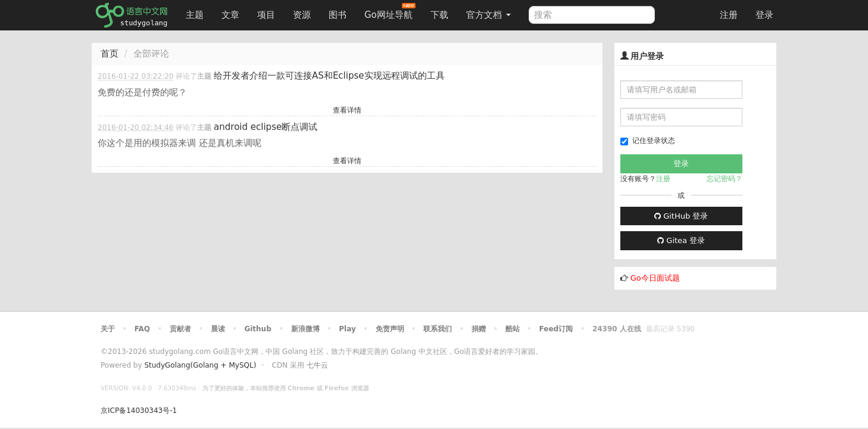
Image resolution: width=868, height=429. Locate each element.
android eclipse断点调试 (266, 127)
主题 (195, 15)
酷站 (513, 329)
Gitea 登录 (681, 240)
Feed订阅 (556, 329)
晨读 (218, 329)
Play (347, 329)
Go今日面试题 (655, 278)
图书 (338, 15)
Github (257, 329)
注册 (729, 15)
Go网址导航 (390, 12)
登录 (764, 15)
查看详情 (347, 110)
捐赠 (479, 329)
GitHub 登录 (681, 216)
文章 (230, 15)
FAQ (142, 329)
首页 (110, 54)
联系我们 (438, 329)
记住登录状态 (648, 141)
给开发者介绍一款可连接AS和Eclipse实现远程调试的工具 (329, 76)
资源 (302, 15)
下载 (439, 15)
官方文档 (488, 15)
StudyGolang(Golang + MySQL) (200, 365)
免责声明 (390, 329)
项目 (266, 15)
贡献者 (180, 329)
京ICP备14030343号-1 (139, 411)
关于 (108, 329)
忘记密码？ (725, 179)
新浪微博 (305, 329)
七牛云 (317, 365)
